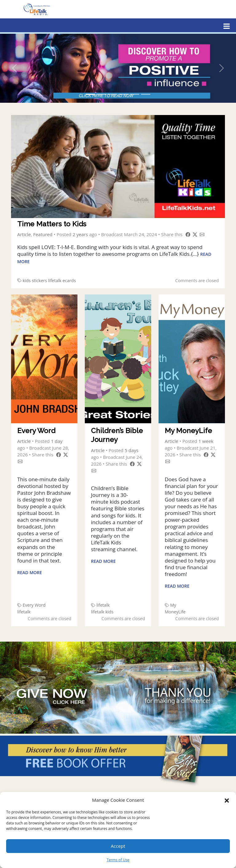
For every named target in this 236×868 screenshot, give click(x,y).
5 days (132, 450)
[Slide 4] (124, 94)
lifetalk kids (102, 612)
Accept (118, 846)
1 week (206, 441)
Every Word (34, 605)
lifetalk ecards (62, 280)
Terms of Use (118, 860)
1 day (57, 441)
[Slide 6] (146, 94)
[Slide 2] (101, 94)
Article (24, 234)
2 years (80, 234)
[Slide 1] (90, 94)
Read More (30, 572)
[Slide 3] (112, 94)
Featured (43, 234)
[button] (227, 800)
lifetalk (24, 612)
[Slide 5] (135, 94)
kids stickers (35, 280)
